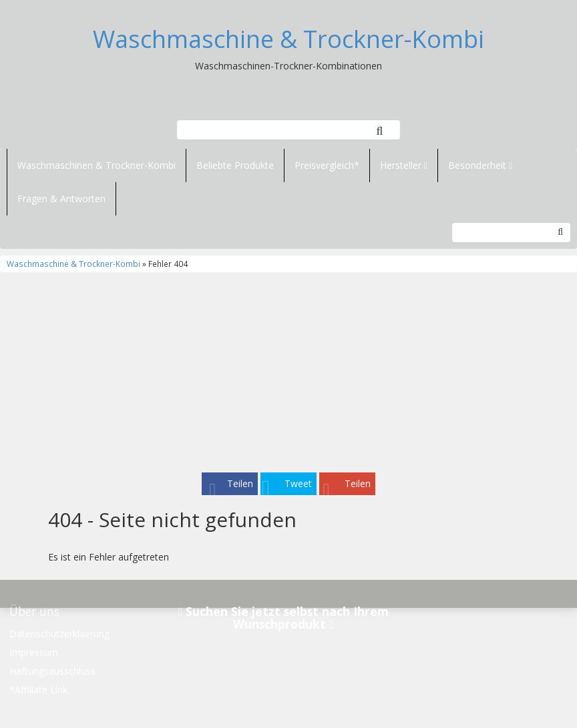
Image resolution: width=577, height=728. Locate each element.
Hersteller (404, 165)
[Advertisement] (288, 372)
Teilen (240, 483)
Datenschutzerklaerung (59, 634)
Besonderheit (480, 165)
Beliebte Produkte (235, 165)
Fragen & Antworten (61, 199)
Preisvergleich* (327, 165)
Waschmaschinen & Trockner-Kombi (97, 165)
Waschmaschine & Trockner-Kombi (288, 39)
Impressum (34, 652)
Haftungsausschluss (52, 671)
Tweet (298, 483)
